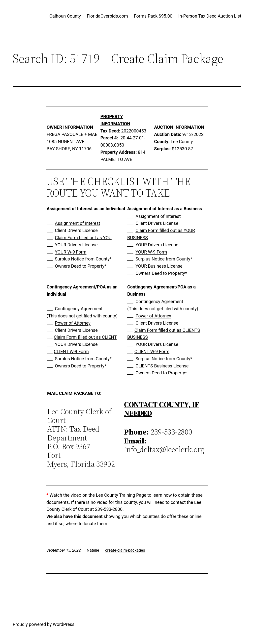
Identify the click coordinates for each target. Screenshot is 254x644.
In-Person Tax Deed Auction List (210, 16)
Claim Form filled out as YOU (83, 238)
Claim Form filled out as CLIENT (85, 337)
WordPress (64, 624)
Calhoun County (65, 16)
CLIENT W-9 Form (71, 351)
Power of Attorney (73, 323)
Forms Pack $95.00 (153, 16)
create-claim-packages (125, 550)
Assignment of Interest (77, 223)
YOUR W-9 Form (71, 252)
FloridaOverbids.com (107, 16)
